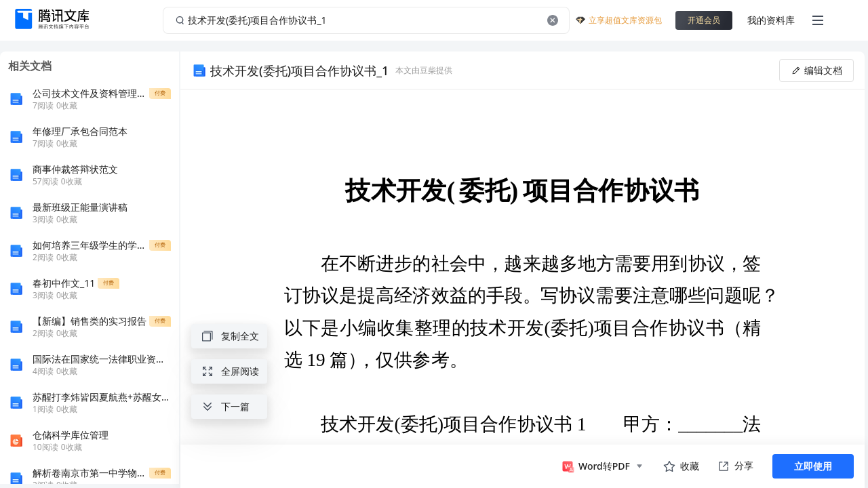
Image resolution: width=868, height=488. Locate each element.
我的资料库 (771, 20)
